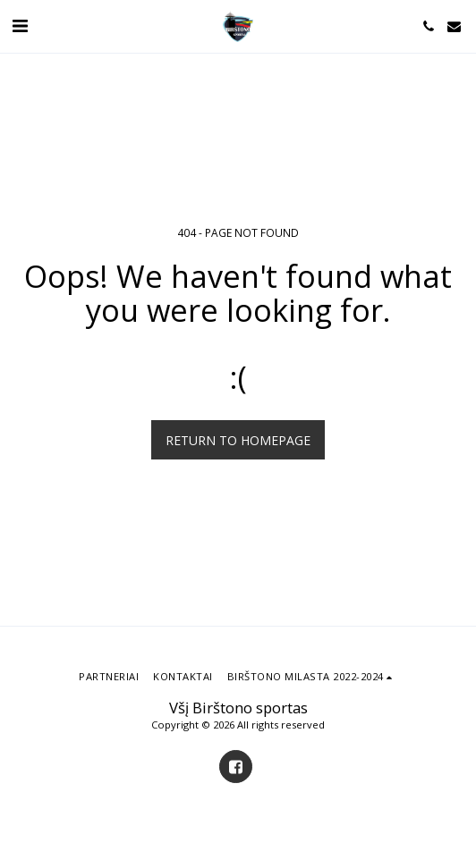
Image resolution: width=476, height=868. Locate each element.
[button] (20, 25)
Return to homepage (238, 440)
